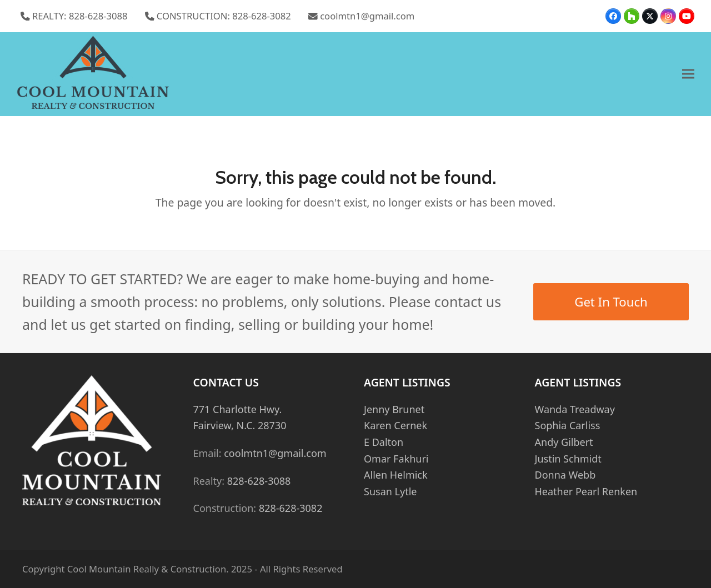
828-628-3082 (291, 508)
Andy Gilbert (564, 442)
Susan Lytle (390, 491)
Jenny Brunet (394, 409)
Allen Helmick (396, 475)
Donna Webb (565, 475)
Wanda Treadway (575, 409)
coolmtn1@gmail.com (367, 16)
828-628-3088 (259, 481)
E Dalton (384, 442)
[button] (688, 74)
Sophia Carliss (568, 425)
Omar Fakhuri (396, 459)
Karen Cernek (395, 425)
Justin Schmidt (568, 459)
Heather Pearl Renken (586, 491)
